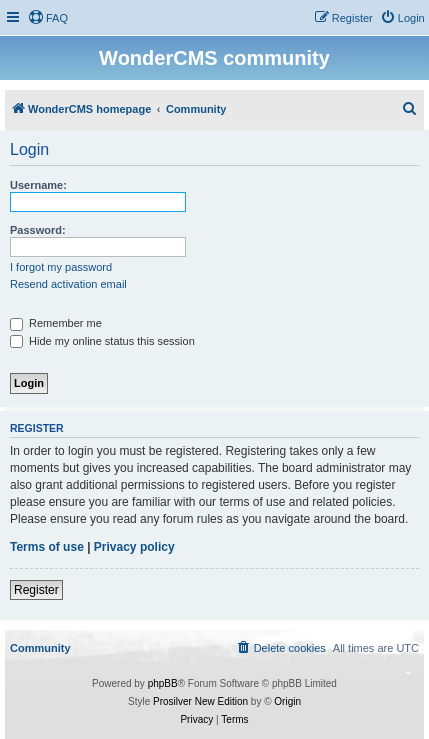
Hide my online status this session (102, 341)
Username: (38, 185)
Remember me (56, 323)
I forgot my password (61, 267)
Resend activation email (68, 284)
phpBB (163, 683)
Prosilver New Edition (200, 701)
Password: (38, 230)
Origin (287, 701)
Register (36, 590)
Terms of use (47, 547)
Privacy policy (134, 547)
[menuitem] (48, 18)
